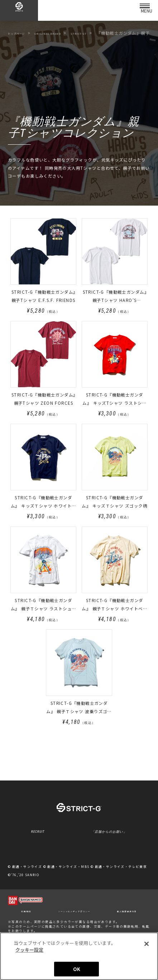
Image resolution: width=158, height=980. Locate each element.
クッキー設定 (79, 868)
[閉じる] (147, 947)
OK (77, 972)
